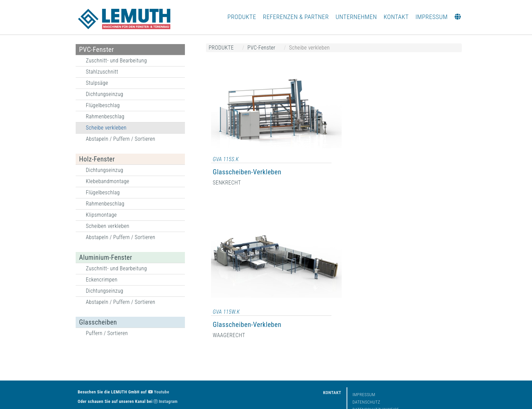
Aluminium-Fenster (106, 257)
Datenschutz (366, 382)
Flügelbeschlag (103, 105)
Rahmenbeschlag (105, 116)
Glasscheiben (98, 322)
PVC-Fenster (97, 50)
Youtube (159, 372)
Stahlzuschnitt (102, 72)
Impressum (364, 374)
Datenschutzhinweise (376, 389)
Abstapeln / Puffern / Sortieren (121, 139)
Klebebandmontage (108, 181)
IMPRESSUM (432, 17)
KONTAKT (396, 17)
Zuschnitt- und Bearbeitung (116, 61)
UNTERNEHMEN (356, 17)
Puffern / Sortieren (107, 333)
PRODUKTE (242, 17)
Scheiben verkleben (108, 226)
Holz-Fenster (97, 159)
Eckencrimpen (102, 280)
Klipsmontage (101, 215)
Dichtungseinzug (104, 94)
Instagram (166, 381)
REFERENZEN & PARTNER (296, 17)
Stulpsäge (97, 83)
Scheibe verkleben (106, 128)
